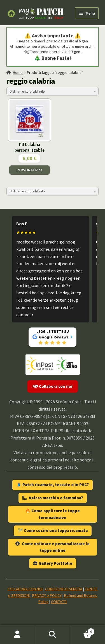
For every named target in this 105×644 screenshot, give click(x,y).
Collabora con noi (53, 386)
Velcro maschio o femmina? (53, 498)
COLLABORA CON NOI (25, 589)
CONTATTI (59, 602)
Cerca (53, 634)
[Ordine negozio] (53, 91)
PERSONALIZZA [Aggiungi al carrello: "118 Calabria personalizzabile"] (30, 170)
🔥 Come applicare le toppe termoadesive (53, 514)
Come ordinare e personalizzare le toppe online (53, 547)
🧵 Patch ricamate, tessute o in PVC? (53, 485)
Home (18, 72)
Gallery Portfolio (53, 563)
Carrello (82, 630)
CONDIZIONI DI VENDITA (64, 589)
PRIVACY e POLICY (47, 595)
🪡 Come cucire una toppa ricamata (53, 530)
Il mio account (17, 634)
